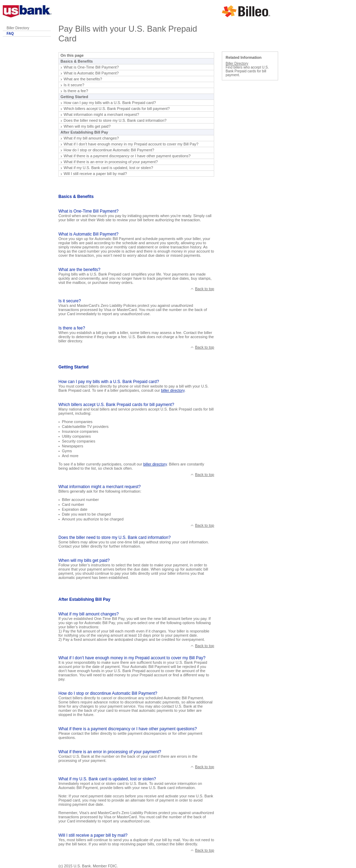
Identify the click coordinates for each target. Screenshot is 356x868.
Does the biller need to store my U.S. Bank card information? (115, 120)
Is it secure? (74, 85)
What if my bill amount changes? (91, 138)
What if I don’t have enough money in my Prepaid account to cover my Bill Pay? (131, 144)
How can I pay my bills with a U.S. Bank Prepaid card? (110, 103)
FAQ (10, 34)
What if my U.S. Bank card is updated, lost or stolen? (108, 168)
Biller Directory (18, 28)
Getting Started (74, 97)
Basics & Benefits (77, 61)
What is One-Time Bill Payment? (91, 67)
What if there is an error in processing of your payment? (111, 162)
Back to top (205, 289)
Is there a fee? (76, 91)
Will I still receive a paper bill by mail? (95, 174)
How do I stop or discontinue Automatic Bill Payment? (109, 150)
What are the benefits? (83, 79)
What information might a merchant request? (101, 114)
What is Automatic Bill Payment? (91, 73)
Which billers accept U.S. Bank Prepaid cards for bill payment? (117, 109)
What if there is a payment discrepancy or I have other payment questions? (127, 156)
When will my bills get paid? (87, 126)
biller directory (173, 390)
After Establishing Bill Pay (84, 132)
